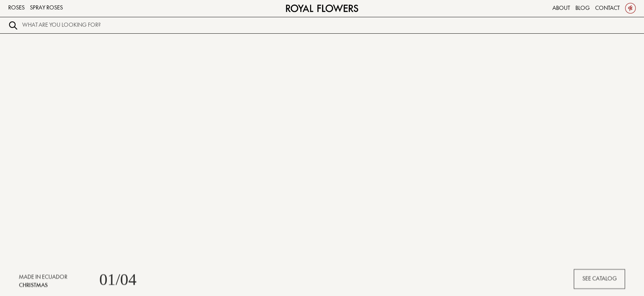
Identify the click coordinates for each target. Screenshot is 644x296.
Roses (16, 8)
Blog (583, 8)
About (561, 8)
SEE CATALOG (600, 281)
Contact (607, 8)
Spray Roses (46, 8)
